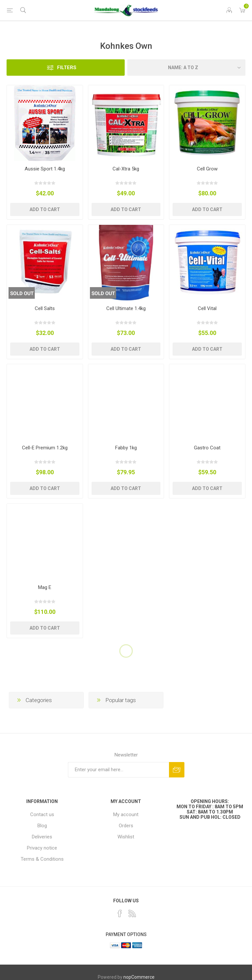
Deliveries (42, 837)
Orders (126, 826)
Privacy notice (42, 848)
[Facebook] (120, 913)
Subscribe (177, 770)
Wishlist (126, 837)
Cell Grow (207, 169)
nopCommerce (139, 977)
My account (126, 814)
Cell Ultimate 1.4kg (126, 308)
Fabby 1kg (126, 448)
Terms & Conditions (42, 859)
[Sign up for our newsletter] (118, 770)
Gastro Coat (207, 448)
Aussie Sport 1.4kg (45, 169)
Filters (67, 68)
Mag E (45, 587)
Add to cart (45, 209)
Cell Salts (45, 308)
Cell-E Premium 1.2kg (45, 448)
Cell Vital (207, 308)
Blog (42, 826)
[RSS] (132, 913)
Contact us (42, 814)
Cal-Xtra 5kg (126, 169)
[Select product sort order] (186, 68)
